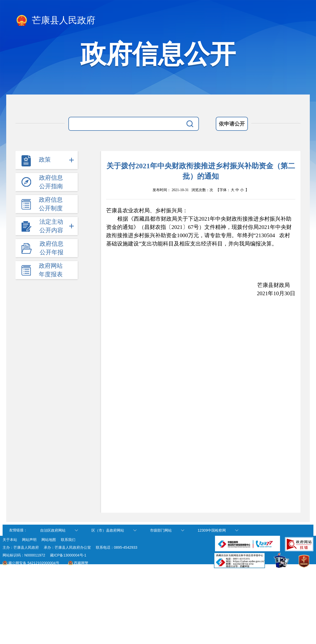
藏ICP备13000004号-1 (68, 555)
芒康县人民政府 (55, 21)
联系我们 (68, 540)
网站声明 (29, 540)
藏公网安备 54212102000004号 (34, 563)
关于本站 (10, 540)
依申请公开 (232, 124)
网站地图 (49, 540)
